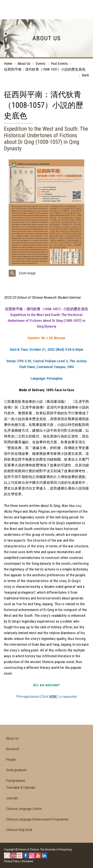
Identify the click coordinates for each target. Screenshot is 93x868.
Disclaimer (28, 861)
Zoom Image (27, 273)
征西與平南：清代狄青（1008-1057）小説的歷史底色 (45, 69)
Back (83, 75)
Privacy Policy (12, 861)
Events (41, 64)
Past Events (59, 64)
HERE (53, 697)
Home (8, 64)
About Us (24, 64)
